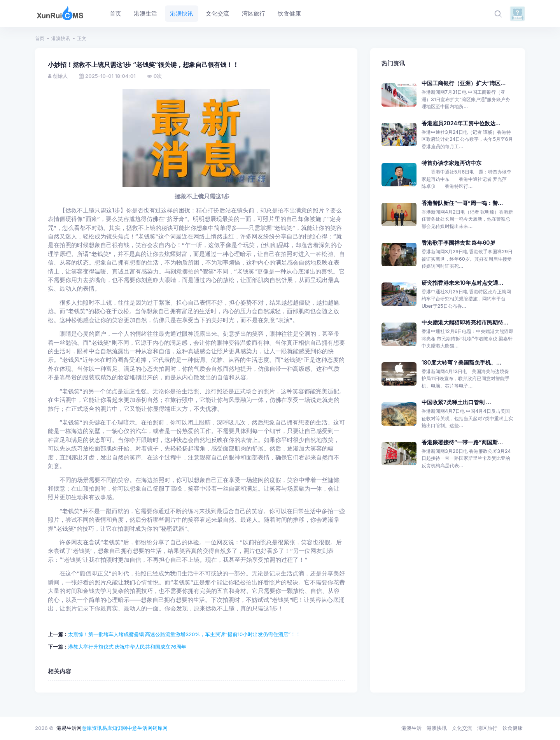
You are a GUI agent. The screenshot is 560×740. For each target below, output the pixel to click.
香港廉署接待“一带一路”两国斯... (462, 442)
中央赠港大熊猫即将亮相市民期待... (465, 322)
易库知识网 (115, 728)
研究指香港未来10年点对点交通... (462, 283)
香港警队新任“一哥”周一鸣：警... (462, 203)
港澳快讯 (61, 38)
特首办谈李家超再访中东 (451, 163)
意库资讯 (92, 728)
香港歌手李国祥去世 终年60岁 (458, 243)
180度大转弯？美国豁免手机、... (461, 362)
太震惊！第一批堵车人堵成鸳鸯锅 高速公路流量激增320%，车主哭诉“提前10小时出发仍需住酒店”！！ (185, 634)
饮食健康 (513, 728)
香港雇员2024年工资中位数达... (461, 123)
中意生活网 (140, 728)
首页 (40, 38)
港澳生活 (411, 728)
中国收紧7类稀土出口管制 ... (456, 402)
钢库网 (160, 728)
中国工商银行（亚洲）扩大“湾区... (464, 83)
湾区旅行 (487, 728)
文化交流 (462, 728)
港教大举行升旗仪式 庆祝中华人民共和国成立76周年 (127, 647)
